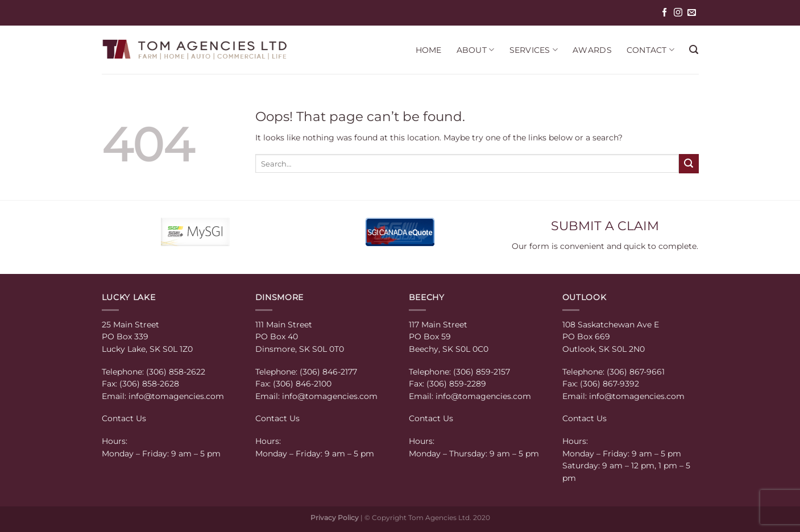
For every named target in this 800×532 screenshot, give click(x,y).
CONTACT (650, 50)
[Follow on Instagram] (678, 13)
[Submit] (689, 164)
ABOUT (476, 50)
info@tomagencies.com (176, 396)
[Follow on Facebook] (664, 13)
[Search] (694, 50)
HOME (429, 50)
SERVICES (534, 50)
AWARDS (592, 50)
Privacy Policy (335, 518)
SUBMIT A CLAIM (605, 226)
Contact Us (124, 418)
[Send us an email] (692, 13)
